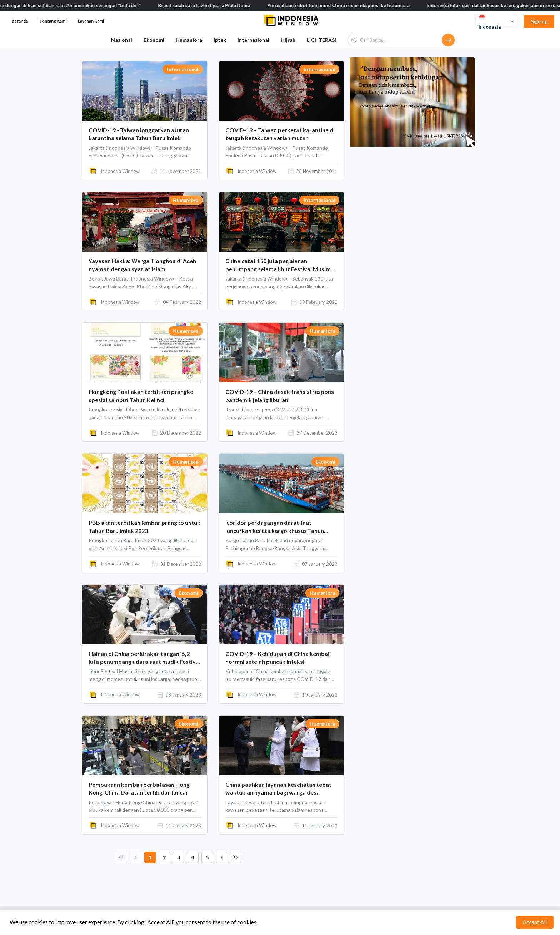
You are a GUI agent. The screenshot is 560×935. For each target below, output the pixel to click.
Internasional (253, 40)
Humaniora (189, 40)
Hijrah (288, 40)
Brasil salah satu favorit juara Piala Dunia (213, 5)
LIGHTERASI (321, 40)
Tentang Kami (53, 21)
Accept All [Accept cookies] (535, 922)
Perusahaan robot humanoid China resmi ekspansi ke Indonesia (347, 5)
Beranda (20, 21)
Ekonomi (154, 40)
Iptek (220, 40)
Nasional (122, 40)
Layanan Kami (91, 21)
